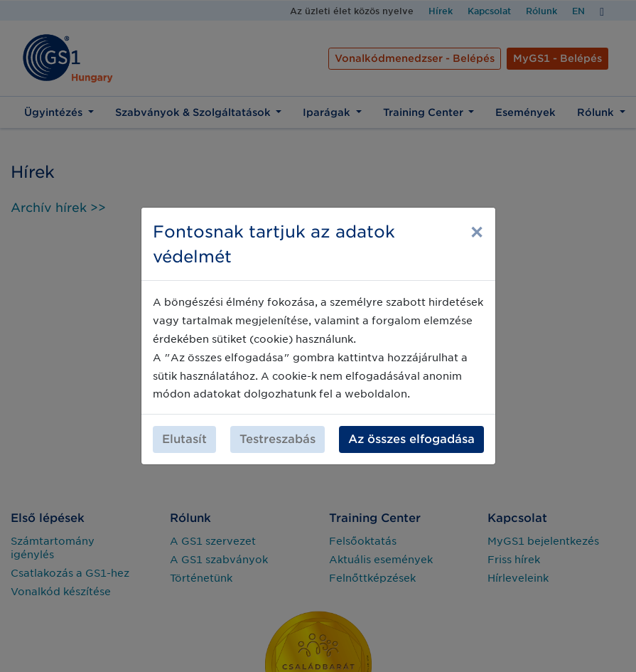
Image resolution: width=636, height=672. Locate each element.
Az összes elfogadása (411, 432)
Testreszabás (277, 432)
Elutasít (184, 432)
